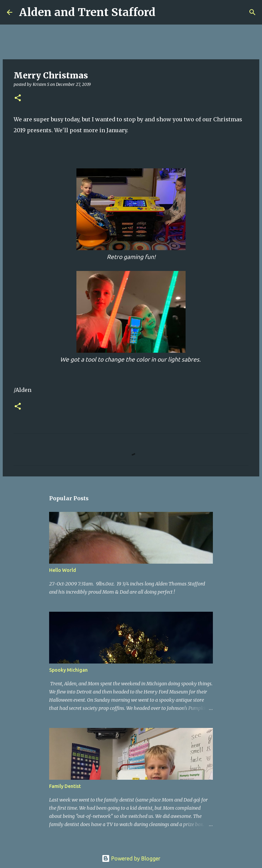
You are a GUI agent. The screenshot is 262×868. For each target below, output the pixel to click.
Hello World (63, 570)
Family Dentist (65, 786)
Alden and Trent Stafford (87, 12)
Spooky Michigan (68, 670)
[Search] (165, 12)
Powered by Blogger (131, 858)
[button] (18, 98)
